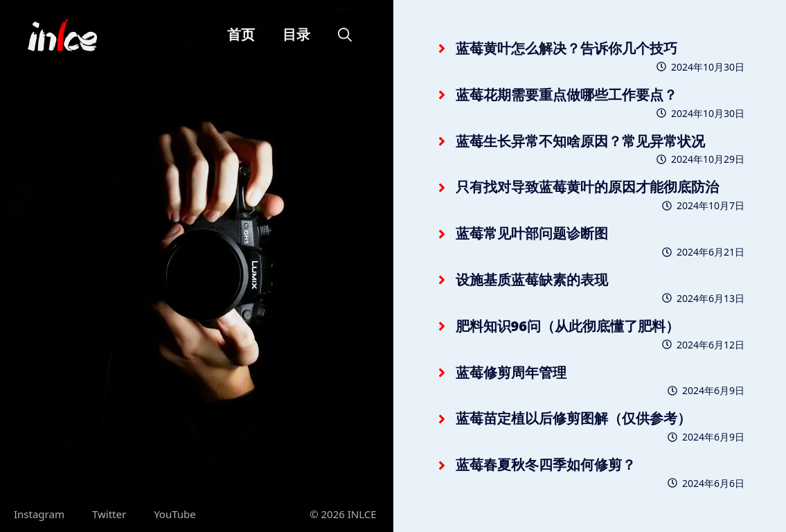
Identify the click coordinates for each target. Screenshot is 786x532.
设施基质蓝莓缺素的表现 (532, 280)
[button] (345, 35)
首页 (241, 34)
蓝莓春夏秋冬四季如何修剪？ (546, 464)
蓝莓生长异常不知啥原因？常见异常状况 (580, 141)
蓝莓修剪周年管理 (511, 372)
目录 (296, 34)
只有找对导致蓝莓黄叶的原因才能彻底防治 (587, 187)
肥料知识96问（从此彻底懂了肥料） (568, 326)
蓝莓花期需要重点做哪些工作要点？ (566, 95)
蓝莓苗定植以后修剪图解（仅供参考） (573, 418)
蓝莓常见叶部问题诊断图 (532, 233)
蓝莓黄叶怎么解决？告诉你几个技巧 (566, 48)
